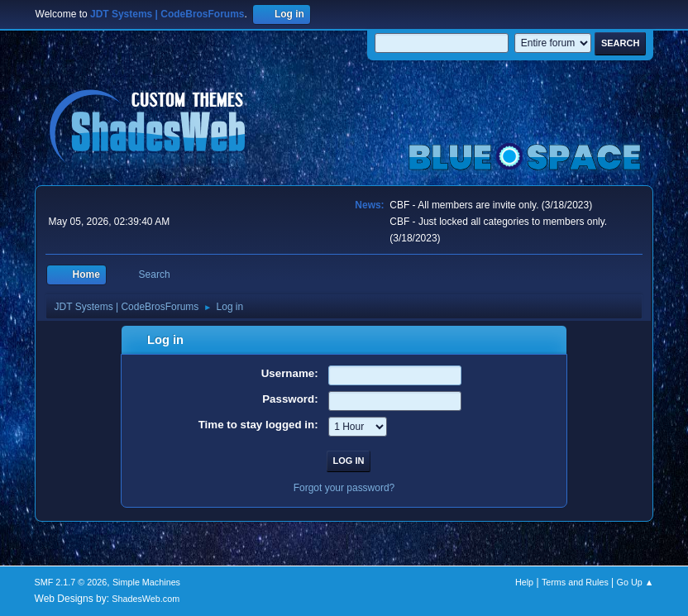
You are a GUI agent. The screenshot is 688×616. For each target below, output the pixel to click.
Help (524, 582)
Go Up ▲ (635, 582)
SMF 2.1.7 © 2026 (71, 582)
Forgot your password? (344, 488)
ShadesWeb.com (146, 599)
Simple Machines (146, 582)
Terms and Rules (575, 582)
